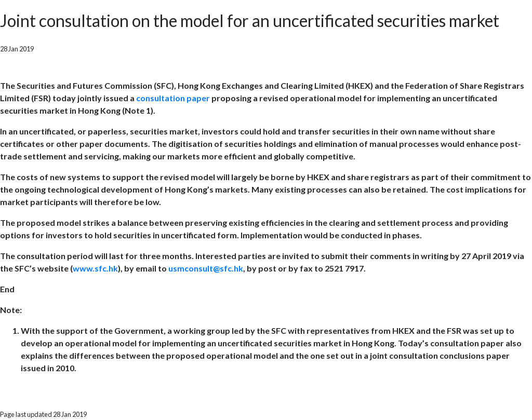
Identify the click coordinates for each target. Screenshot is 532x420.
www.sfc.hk (95, 268)
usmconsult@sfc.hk (206, 268)
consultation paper (174, 98)
